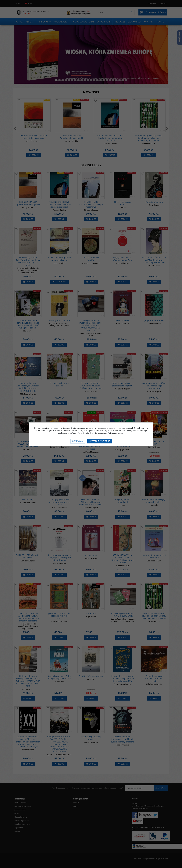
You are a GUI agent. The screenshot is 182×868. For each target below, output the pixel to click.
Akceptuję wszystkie (100, 441)
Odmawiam (78, 441)
